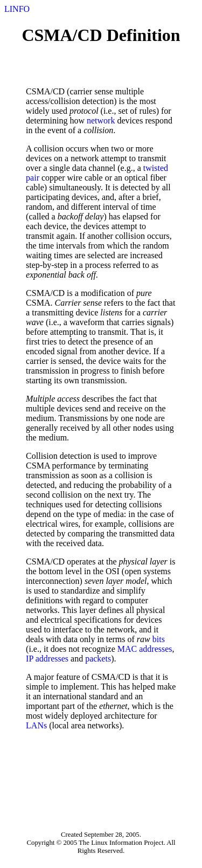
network (101, 120)
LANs (36, 725)
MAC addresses (145, 649)
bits (159, 639)
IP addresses (47, 659)
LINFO (17, 9)
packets (98, 659)
